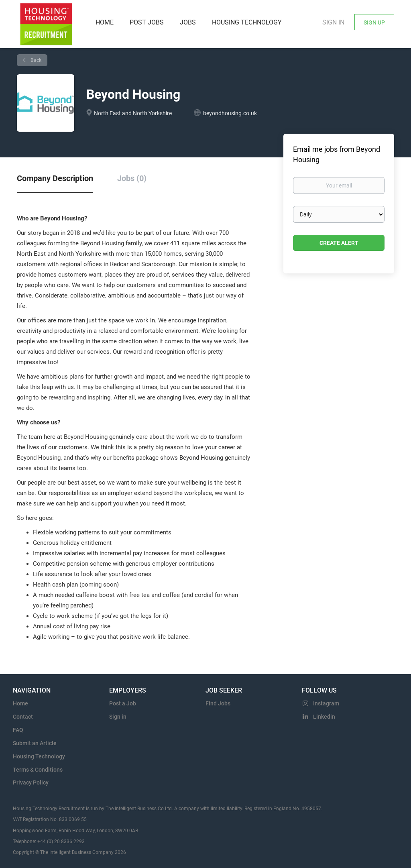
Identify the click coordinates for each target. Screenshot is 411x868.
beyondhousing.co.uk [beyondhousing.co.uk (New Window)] (230, 113)
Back (35, 60)
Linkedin (324, 717)
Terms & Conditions (38, 770)
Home (20, 703)
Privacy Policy (31, 782)
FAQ (18, 730)
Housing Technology (39, 756)
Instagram (326, 703)
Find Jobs (218, 703)
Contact (23, 717)
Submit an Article (35, 743)
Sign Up (374, 22)
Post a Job (123, 703)
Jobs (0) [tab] (132, 178)
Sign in (333, 22)
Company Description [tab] (55, 178)
